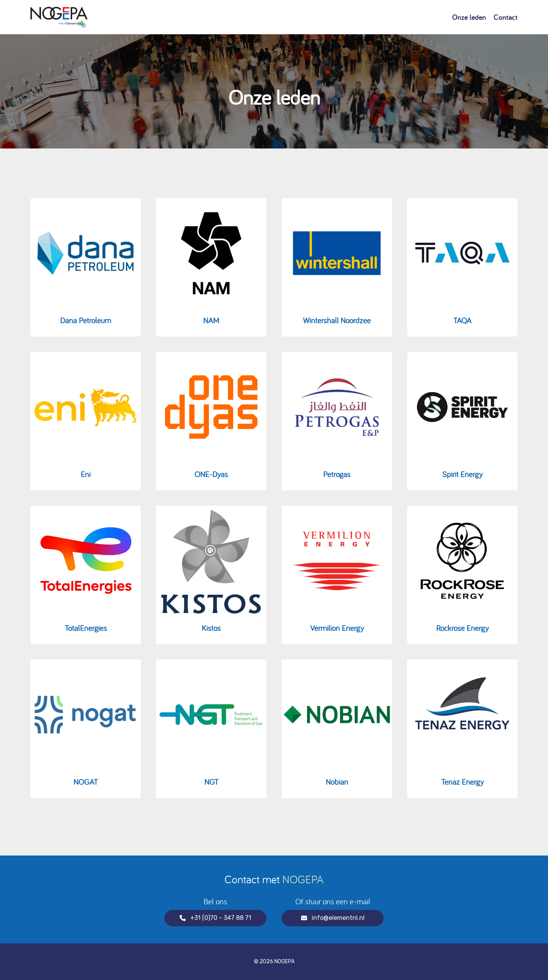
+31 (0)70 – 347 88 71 (215, 918)
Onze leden (469, 17)
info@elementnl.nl (333, 918)
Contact (506, 17)
